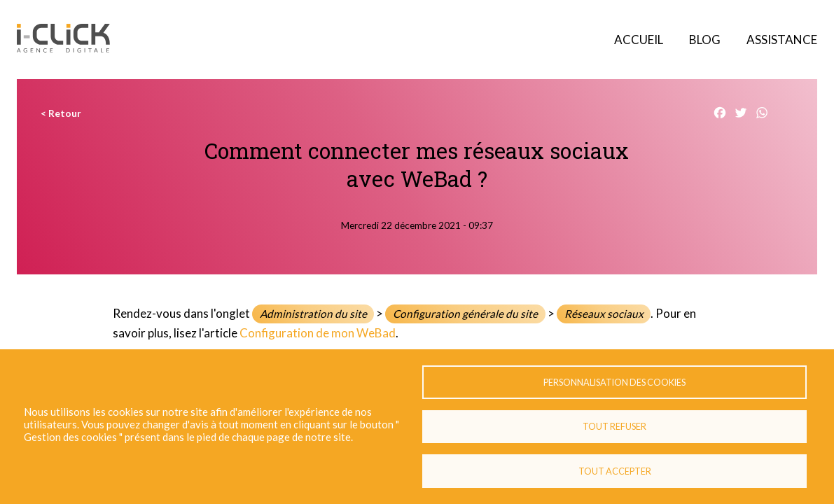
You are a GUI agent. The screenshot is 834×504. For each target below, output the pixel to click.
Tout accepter (615, 471)
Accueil (639, 40)
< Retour (61, 113)
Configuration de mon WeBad (318, 333)
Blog (705, 40)
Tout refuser (614, 426)
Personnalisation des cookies (614, 381)
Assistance (782, 40)
